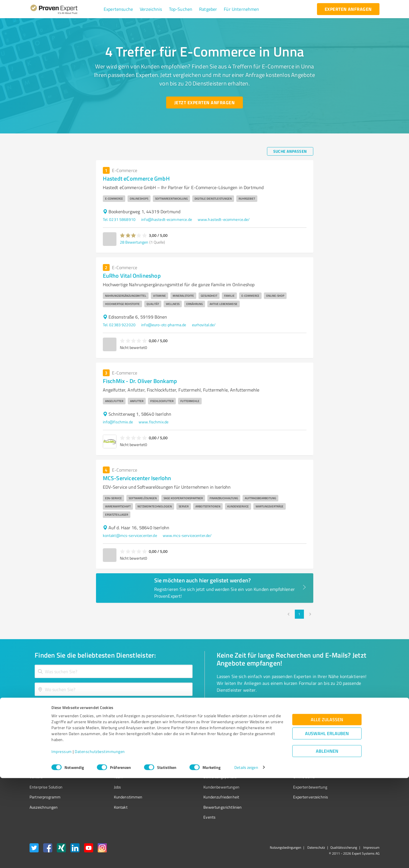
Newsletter (271, 767)
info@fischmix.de (118, 422)
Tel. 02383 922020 (119, 325)
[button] (118, 9)
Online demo (272, 777)
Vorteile (36, 777)
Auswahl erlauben (327, 823)
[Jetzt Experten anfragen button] (204, 103)
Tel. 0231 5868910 (119, 219)
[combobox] (114, 671)
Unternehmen (115, 767)
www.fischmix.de (154, 422)
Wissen (188, 757)
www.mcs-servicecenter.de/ (187, 535)
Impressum (62, 841)
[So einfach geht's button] (246, 708)
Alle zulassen (327, 809)
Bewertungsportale (199, 777)
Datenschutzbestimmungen (100, 841)
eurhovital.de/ (204, 325)
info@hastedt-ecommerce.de (167, 219)
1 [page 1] (299, 614)
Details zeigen (246, 857)
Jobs (107, 787)
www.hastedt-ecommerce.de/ (224, 219)
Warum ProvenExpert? (122, 757)
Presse (267, 757)
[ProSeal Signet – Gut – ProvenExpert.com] (358, 767)
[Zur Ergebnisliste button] (65, 708)
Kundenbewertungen (200, 787)
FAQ (185, 767)
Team (108, 777)
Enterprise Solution (46, 787)
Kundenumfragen (44, 767)
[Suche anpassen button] (290, 151)
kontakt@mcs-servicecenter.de (130, 535)
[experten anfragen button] (348, 9)
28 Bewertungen (134, 242)
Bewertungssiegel (45, 757)
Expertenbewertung (278, 787)
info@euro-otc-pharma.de (164, 325)
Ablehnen (327, 841)
